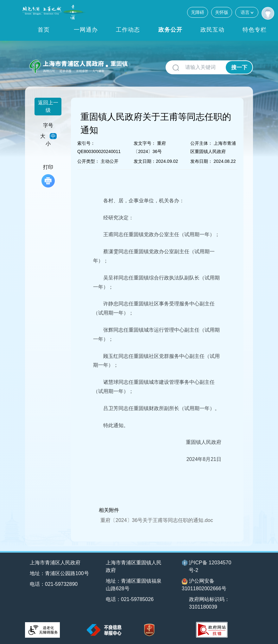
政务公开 (170, 30)
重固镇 (119, 64)
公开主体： (201, 143)
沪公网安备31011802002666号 (204, 585)
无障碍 (198, 12)
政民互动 (212, 30)
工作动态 (128, 30)
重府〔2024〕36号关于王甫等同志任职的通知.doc (157, 520)
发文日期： (145, 161)
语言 (247, 12)
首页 (44, 30)
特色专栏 (255, 30)
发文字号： (145, 143)
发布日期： (201, 161)
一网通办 (86, 30)
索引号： (86, 143)
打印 (48, 176)
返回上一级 (48, 106)
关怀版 (222, 12)
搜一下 (239, 67)
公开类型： (88, 161)
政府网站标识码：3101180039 (209, 603)
